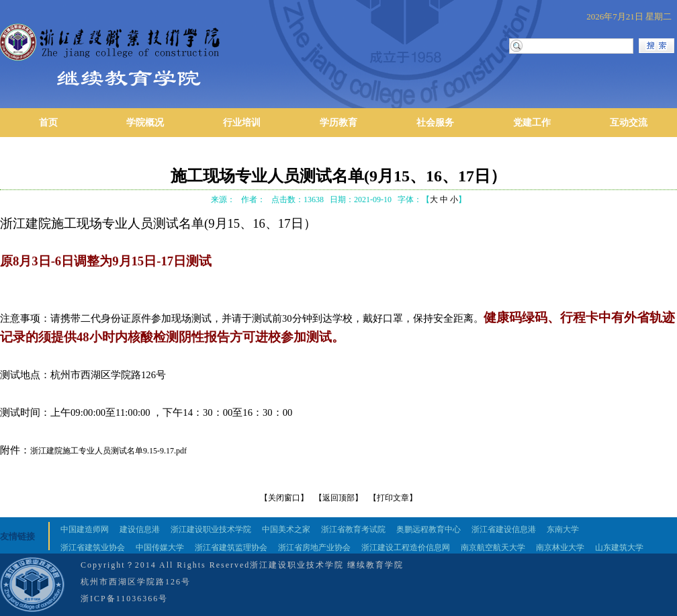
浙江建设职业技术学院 (211, 529)
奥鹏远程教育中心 (428, 529)
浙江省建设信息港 (504, 529)
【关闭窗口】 (284, 498)
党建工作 (532, 123)
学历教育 (338, 123)
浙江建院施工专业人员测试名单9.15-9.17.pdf (108, 451)
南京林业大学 (560, 547)
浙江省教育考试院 (353, 529)
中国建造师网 (85, 529)
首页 (48, 123)
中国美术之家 (286, 529)
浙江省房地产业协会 (314, 547)
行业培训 (242, 123)
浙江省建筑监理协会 (231, 547)
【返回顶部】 (338, 498)
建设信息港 (140, 529)
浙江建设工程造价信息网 (406, 547)
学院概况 (145, 123)
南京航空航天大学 (493, 547)
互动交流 (629, 123)
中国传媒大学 (160, 547)
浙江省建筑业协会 (93, 547)
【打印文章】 (393, 498)
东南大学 (563, 529)
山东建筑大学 (619, 547)
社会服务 (435, 123)
